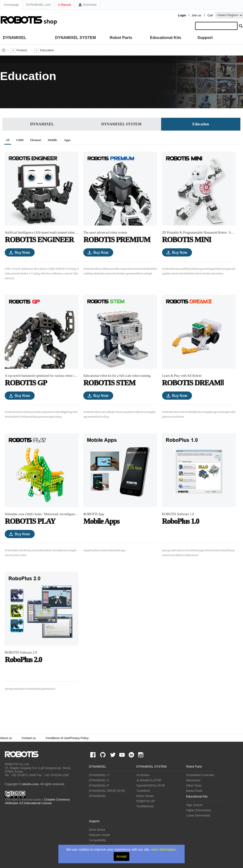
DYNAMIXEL (15, 38)
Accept (122, 856)
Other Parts (194, 786)
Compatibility (97, 840)
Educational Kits (166, 38)
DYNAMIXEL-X (99, 780)
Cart (210, 15)
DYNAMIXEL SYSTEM (75, 38)
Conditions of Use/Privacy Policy (67, 738)
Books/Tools (194, 791)
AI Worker (143, 775)
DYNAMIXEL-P (99, 786)
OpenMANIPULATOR (151, 786)
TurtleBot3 (143, 791)
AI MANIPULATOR (149, 780)
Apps (67, 140)
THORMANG (145, 807)
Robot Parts (121, 38)
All (7, 140)
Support (205, 38)
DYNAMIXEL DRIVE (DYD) (107, 791)
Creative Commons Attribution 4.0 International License (37, 801)
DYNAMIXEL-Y (99, 775)
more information (163, 849)
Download (87, 5)
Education (201, 124)
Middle (52, 140)
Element (36, 140)
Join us (196, 15)
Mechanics (193, 780)
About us (6, 738)
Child (20, 140)
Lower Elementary (198, 816)
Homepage (11, 5)
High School (194, 805)
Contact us (29, 738)
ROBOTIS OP (145, 801)
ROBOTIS (24, 754)
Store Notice (97, 830)
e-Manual (65, 5)
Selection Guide (99, 835)
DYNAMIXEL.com (39, 5)
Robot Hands (145, 796)
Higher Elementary (198, 810)
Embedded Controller (200, 775)
